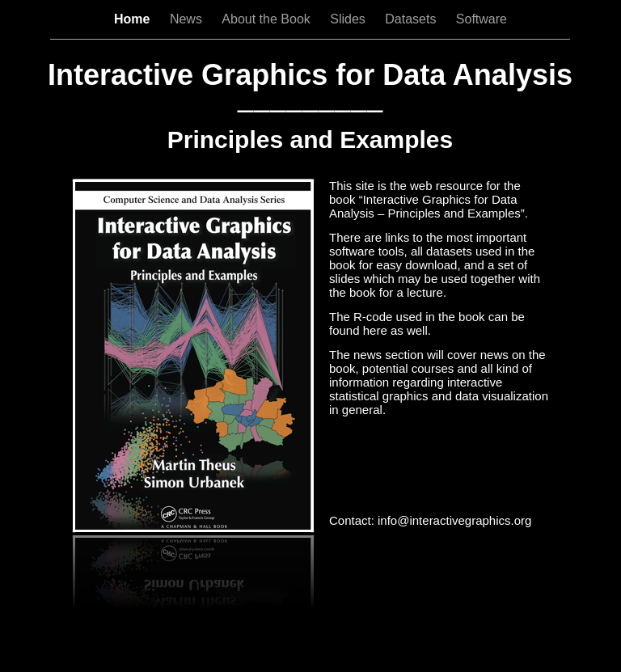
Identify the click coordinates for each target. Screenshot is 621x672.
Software (482, 19)
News (188, 19)
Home (134, 19)
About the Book (268, 19)
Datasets (412, 19)
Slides (349, 19)
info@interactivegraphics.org (454, 520)
